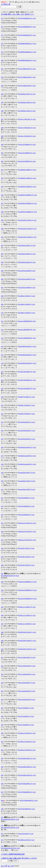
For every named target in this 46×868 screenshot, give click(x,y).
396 (2, 195)
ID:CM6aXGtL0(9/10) (8, 827)
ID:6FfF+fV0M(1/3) (25, 397)
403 (2, 254)
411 (2, 321)
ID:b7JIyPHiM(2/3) (24, 506)
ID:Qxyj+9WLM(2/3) (25, 128)
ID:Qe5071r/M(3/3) (24, 565)
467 (2, 792)
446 (2, 615)
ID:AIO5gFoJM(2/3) (25, 430)
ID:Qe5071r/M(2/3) (24, 557)
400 (2, 229)
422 (2, 414)
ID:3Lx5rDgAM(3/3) (25, 674)
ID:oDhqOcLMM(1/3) (25, 170)
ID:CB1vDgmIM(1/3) (25, 372)
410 (2, 313)
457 (2, 708)
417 (2, 372)
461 (2, 742)
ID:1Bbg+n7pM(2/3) (25, 304)
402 (2, 245)
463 (2, 758)
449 (2, 641)
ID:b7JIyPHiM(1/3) (24, 498)
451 (2, 657)
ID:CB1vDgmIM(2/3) (25, 380)
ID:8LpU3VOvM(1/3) (25, 523)
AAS (34, 18)
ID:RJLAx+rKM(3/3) (25, 624)
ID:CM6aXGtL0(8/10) (8, 819)
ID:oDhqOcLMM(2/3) (25, 178)
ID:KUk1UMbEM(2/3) (26, 590)
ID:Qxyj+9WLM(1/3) (25, 119)
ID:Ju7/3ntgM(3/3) (24, 725)
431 (2, 489)
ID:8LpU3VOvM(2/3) (25, 531)
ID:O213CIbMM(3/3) (25, 161)
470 (2, 817)
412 (2, 330)
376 (2, 27)
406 (2, 279)
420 (2, 397)
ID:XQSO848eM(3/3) (25, 35)
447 (2, 624)
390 (2, 144)
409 (2, 304)
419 (2, 388)
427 (2, 456)
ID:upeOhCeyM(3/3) (25, 489)
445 (2, 607)
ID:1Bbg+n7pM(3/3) (25, 313)
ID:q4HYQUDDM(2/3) (26, 203)
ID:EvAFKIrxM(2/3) (25, 691)
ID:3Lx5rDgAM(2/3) (25, 666)
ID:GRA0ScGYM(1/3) (26, 220)
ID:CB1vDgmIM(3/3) (25, 388)
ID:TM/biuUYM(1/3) (25, 94)
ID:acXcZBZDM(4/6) (25, 321)
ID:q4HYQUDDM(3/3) (26, 212)
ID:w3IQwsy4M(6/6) (25, 287)
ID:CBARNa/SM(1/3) (25, 758)
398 (2, 212)
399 (2, 220)
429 (2, 473)
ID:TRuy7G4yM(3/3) (25, 750)
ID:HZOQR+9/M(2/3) (25, 641)
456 (2, 699)
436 (2, 531)
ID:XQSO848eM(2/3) (25, 27)
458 (2, 716)
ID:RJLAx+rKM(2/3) (25, 615)
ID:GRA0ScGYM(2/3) (26, 229)
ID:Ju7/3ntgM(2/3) (24, 716)
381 (2, 69)
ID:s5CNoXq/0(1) (24, 834)
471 (2, 825)
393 (2, 170)
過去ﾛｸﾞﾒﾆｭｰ (30, 14)
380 (2, 60)
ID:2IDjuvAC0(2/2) (25, 840)
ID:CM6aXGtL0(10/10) (9, 848)
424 (2, 430)
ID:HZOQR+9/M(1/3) (25, 632)
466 (2, 784)
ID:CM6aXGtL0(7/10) (8, 576)
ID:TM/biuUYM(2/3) (25, 102)
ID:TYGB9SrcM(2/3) (25, 77)
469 (2, 809)
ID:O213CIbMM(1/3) (25, 144)
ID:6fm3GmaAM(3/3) (25, 464)
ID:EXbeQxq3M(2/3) (25, 254)
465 (2, 775)
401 (2, 237)
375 (2, 18)
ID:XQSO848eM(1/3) (25, 18)
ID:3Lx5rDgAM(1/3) (25, 657)
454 (2, 683)
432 (2, 498)
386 (2, 111)
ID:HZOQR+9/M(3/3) (25, 649)
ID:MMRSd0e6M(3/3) (25, 60)
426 (2, 447)
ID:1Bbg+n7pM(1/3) (25, 296)
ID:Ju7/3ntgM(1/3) (24, 708)
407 (2, 287)
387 (2, 119)
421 (2, 405)
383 (2, 86)
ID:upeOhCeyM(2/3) (25, 481)
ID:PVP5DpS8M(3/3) (27, 800)
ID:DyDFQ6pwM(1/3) (25, 346)
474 (2, 846)
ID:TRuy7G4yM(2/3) (25, 742)
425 (2, 439)
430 (2, 481)
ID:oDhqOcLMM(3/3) (25, 186)
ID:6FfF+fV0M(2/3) (25, 405)
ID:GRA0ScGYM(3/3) (26, 237)
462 (2, 750)
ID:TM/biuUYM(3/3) (25, 111)
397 (2, 203)
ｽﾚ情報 (3, 858)
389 (2, 136)
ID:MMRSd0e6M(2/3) (25, 52)
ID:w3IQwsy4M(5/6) (25, 279)
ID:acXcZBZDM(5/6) (25, 330)
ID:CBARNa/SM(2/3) (25, 767)
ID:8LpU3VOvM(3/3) (25, 540)
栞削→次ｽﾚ (20, 14)
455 (2, 691)
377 (2, 35)
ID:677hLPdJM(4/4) (25, 809)
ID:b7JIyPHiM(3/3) (24, 515)
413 (2, 338)
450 (2, 649)
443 (2, 590)
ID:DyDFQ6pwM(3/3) (25, 363)
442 (2, 582)
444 (2, 598)
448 (2, 632)
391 (2, 153)
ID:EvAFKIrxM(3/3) (25, 699)
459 (2, 725)
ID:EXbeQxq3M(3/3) (25, 262)
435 (2, 523)
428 (2, 464)
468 (2, 800)
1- (8, 4)
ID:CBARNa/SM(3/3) (25, 775)
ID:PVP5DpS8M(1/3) (25, 784)
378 (2, 43)
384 (2, 94)
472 (2, 834)
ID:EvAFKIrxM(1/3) (25, 683)
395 (2, 186)
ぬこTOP (11, 866)
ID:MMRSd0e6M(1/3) (25, 43)
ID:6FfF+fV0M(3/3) (25, 414)
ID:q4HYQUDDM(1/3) (26, 195)
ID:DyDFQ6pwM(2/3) (25, 355)
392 (2, 161)
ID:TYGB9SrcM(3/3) (25, 86)
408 (2, 296)
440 (2, 565)
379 (2, 52)
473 (2, 840)
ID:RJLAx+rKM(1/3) (25, 607)
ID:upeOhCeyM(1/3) (25, 473)
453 (2, 674)
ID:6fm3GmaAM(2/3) (25, 456)
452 (2, 666)
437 (2, 540)
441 (2, 573)
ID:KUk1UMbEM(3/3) (26, 598)
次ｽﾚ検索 (4, 14)
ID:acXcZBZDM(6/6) (25, 338)
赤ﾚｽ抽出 (10, 858)
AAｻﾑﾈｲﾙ (33, 858)
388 (2, 128)
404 (2, 262)
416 (2, 363)
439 (2, 557)
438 (2, 548)
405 (2, 271)
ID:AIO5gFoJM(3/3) (25, 439)
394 (2, 178)
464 (2, 767)
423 (2, 422)
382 (2, 77)
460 (2, 733)
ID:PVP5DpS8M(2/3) (25, 792)
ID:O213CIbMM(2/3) (25, 153)
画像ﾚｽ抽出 (17, 858)
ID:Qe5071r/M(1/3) (24, 548)
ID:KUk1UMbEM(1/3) (26, 582)
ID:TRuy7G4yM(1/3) (25, 733)
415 (2, 355)
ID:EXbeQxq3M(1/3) (25, 245)
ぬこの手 (4, 866)
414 (2, 346)
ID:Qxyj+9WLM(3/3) (25, 136)
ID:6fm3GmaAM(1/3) (25, 447)
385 (2, 102)
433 (2, 506)
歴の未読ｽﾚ (26, 858)
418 (2, 380)
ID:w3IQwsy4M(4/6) (25, 271)
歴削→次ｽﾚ (12, 14)
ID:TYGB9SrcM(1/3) (25, 69)
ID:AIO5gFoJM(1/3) (25, 422)
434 (2, 515)
